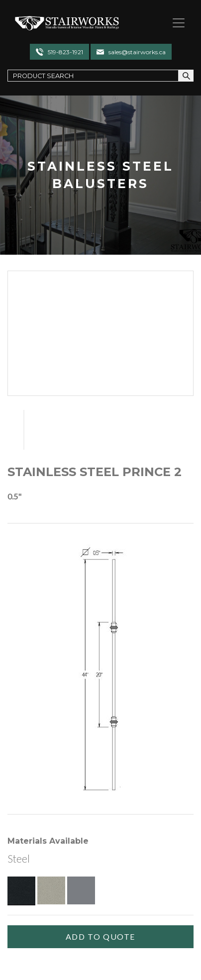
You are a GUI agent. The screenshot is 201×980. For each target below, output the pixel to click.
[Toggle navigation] (175, 23)
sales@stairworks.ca (137, 52)
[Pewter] (51, 890)
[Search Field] (93, 75)
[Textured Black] (21, 890)
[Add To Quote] (100, 937)
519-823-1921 (65, 52)
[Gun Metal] (81, 890)
